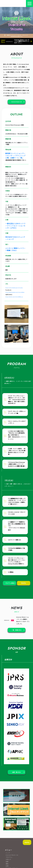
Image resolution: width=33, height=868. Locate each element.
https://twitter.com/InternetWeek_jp (14, 297)
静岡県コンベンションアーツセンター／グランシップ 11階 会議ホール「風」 (16, 156)
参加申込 (27, 842)
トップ (8, 853)
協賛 (7, 862)
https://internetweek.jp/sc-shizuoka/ (14, 288)
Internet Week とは (12, 855)
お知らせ (8, 859)
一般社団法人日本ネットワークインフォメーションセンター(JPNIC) (15, 226)
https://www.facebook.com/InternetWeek (15, 292)
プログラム (9, 857)
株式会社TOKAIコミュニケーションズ (15, 238)
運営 (7, 864)
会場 (7, 866)
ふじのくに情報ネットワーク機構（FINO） (15, 249)
